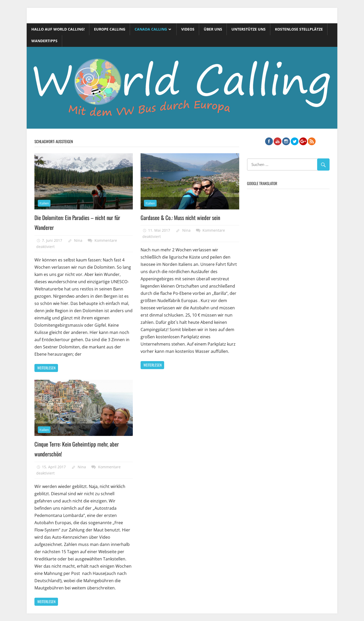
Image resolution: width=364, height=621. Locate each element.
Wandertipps (44, 41)
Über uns (213, 29)
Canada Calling (151, 29)
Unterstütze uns (249, 29)
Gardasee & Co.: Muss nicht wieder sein (181, 217)
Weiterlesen (46, 368)
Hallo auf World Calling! (58, 29)
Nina (78, 240)
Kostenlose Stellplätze (299, 29)
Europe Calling (110, 29)
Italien (44, 203)
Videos (188, 29)
